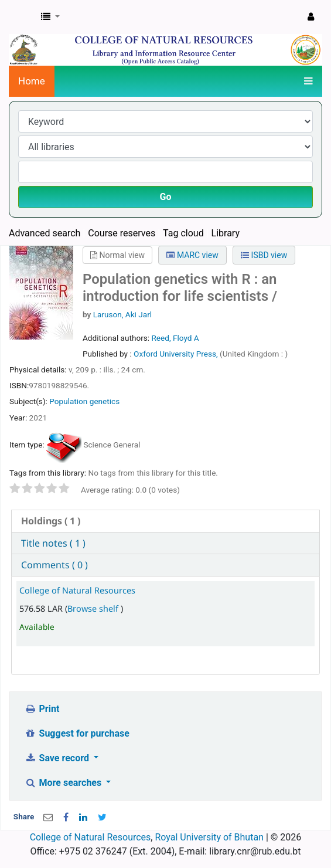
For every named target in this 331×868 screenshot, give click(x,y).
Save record (58, 758)
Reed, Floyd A (175, 338)
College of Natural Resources (77, 590)
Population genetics (84, 401)
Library (226, 233)
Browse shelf (94, 608)
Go (166, 197)
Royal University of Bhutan (209, 837)
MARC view (192, 255)
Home (32, 81)
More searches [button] (64, 783)
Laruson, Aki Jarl (122, 314)
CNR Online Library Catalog (22, 17)
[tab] (165, 521)
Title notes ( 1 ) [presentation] (53, 543)
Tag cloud (183, 233)
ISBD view (264, 255)
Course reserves (122, 233)
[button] (50, 17)
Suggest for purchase (77, 733)
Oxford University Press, (177, 354)
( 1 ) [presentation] (51, 521)
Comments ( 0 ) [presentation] (54, 565)
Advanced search (45, 233)
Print (42, 709)
